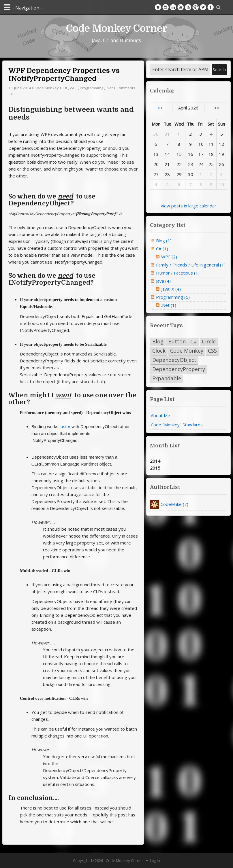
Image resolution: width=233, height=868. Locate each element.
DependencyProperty (179, 369)
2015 (155, 468)
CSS (212, 351)
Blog (158, 341)
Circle (209, 341)
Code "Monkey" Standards (177, 425)
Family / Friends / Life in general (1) (191, 265)
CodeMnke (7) (174, 504)
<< (160, 108)
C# (65, 88)
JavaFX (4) (171, 289)
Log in (155, 861)
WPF (74, 88)
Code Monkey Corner (116, 28)
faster (65, 427)
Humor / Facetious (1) (178, 273)
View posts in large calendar (188, 206)
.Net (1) (169, 305)
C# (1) (162, 249)
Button (177, 341)
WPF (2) (169, 257)
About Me (160, 415)
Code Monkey (47, 88)
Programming (92, 88)
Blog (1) (164, 241)
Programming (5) (173, 297)
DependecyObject (174, 360)
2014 (155, 461)
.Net (109, 88)
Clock (159, 351)
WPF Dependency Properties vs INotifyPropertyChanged (64, 75)
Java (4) (163, 281)
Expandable (167, 378)
